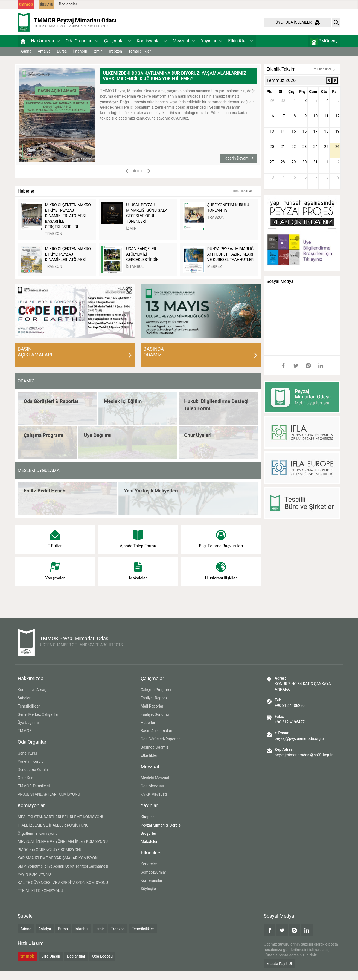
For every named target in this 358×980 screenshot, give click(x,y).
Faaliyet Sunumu (155, 724)
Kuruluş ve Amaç (32, 699)
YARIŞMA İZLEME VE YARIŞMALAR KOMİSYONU (59, 867)
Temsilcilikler (139, 60)
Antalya (44, 60)
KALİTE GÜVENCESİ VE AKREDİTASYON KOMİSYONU (63, 892)
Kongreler (149, 873)
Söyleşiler (149, 898)
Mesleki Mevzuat (155, 787)
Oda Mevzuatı (152, 796)
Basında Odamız (155, 756)
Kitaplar (147, 826)
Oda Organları (82, 50)
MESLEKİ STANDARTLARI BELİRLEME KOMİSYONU (61, 826)
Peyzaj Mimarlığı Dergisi (161, 834)
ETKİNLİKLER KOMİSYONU (40, 900)
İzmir (97, 60)
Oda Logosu (102, 966)
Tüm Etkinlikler (323, 79)
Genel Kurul (27, 763)
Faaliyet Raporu (154, 707)
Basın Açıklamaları (156, 740)
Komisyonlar (152, 50)
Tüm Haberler (244, 201)
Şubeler (24, 707)
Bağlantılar (68, 4)
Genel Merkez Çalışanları (39, 724)
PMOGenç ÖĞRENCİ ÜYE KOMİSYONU (50, 859)
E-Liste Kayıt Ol (279, 973)
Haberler (148, 732)
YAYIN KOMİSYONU (34, 884)
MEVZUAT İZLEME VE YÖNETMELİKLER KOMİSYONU (63, 851)
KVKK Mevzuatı (154, 804)
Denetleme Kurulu (33, 779)
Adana (26, 60)
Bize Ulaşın (51, 966)
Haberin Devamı (238, 167)
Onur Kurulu (28, 787)
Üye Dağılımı (28, 732)
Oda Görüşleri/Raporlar (160, 748)
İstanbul (80, 60)
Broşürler (148, 843)
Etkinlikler (241, 50)
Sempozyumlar (153, 882)
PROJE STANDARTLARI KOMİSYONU (49, 804)
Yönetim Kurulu (31, 771)
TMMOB (25, 740)
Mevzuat (184, 50)
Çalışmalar (118, 50)
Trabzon (115, 60)
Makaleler (149, 851)
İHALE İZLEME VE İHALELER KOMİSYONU (53, 834)
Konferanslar (151, 890)
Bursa (62, 60)
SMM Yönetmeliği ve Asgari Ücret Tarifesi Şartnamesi (63, 875)
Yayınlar (212, 50)
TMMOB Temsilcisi (34, 796)
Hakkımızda (46, 50)
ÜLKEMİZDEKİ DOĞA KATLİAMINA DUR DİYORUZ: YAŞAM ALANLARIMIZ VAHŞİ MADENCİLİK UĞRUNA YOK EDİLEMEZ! (174, 85)
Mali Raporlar (152, 715)
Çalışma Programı (156, 699)
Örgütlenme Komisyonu (38, 843)
